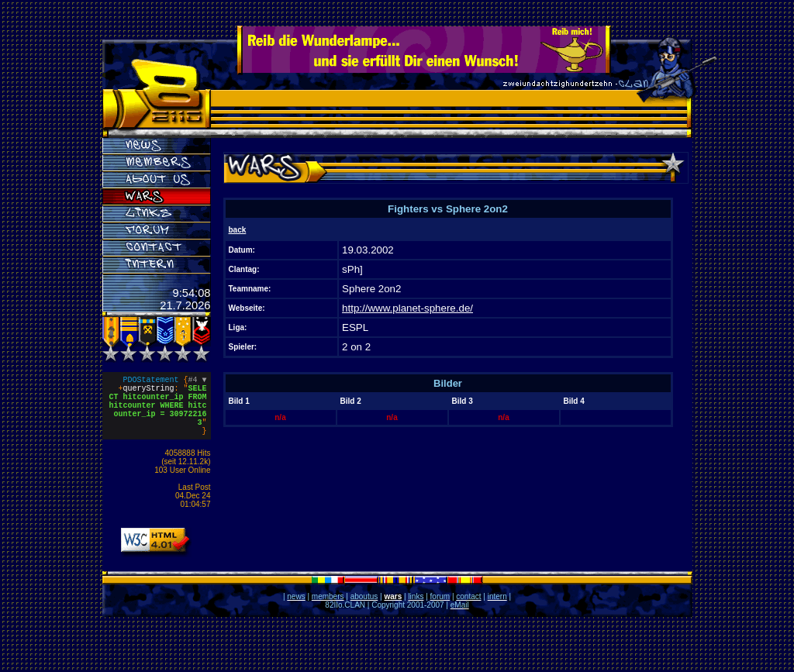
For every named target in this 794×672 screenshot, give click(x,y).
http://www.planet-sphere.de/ (407, 308)
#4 (198, 381)
